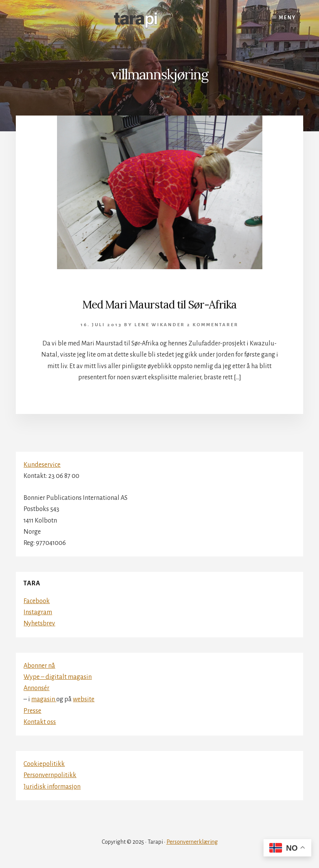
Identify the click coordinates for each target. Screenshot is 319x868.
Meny (287, 18)
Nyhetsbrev (39, 623)
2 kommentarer (213, 325)
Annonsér (36, 688)
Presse (32, 711)
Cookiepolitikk (44, 764)
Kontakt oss (40, 722)
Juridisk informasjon (52, 787)
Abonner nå (39, 666)
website (84, 699)
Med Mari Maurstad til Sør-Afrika (159, 305)
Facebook (37, 601)
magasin (44, 699)
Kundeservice (42, 465)
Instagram (38, 612)
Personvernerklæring (192, 842)
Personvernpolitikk (50, 775)
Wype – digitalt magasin (58, 677)
